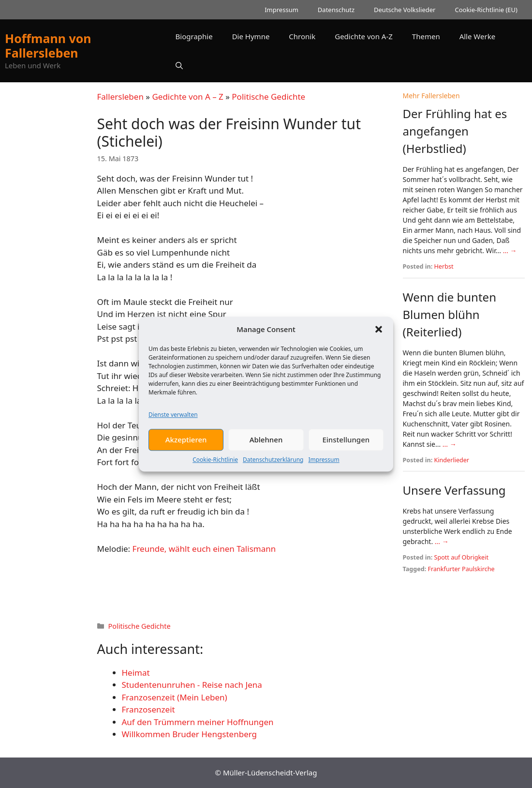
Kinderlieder (452, 460)
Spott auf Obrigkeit (462, 557)
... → (510, 250)
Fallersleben (120, 97)
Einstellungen (346, 446)
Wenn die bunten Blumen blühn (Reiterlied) (450, 314)
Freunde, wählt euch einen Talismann (204, 549)
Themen (426, 36)
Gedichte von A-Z (364, 36)
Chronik (302, 36)
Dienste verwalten (173, 421)
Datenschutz (336, 10)
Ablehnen (266, 446)
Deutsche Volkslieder (405, 10)
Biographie (194, 36)
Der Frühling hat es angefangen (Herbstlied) (455, 131)
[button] (379, 335)
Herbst (444, 266)
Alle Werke (477, 36)
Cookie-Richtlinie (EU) (486, 10)
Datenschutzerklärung (273, 466)
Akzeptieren (186, 446)
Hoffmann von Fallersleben (48, 45)
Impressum (324, 466)
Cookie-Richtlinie (215, 466)
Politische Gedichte (268, 97)
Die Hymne (251, 36)
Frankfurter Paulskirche (461, 569)
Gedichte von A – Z (187, 97)
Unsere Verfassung (454, 490)
